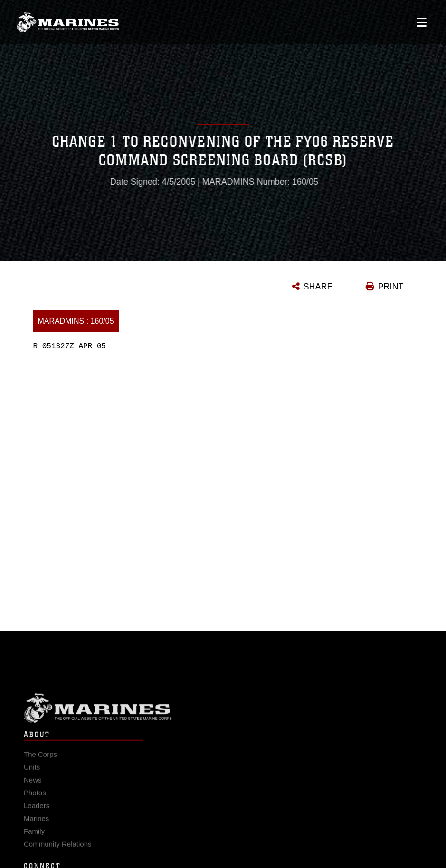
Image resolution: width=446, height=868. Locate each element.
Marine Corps (223, 717)
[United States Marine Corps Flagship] (68, 22)
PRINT (391, 287)
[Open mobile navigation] (422, 22)
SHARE (318, 287)
